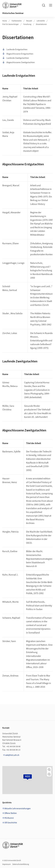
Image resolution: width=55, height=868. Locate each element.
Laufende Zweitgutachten (16, 58)
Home (5, 21)
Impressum (7, 864)
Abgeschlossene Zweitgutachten (19, 62)
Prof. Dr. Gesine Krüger (10, 24)
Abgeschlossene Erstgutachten (18, 54)
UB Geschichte (11, 823)
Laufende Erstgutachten (15, 49)
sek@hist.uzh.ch (12, 755)
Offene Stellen (11, 813)
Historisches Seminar (13, 13)
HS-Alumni (9, 818)
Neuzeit (29, 21)
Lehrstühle (41, 21)
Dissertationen (41, 24)
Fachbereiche (17, 21)
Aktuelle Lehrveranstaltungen (18, 809)
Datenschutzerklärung (21, 864)
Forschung (27, 24)
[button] (49, 770)
